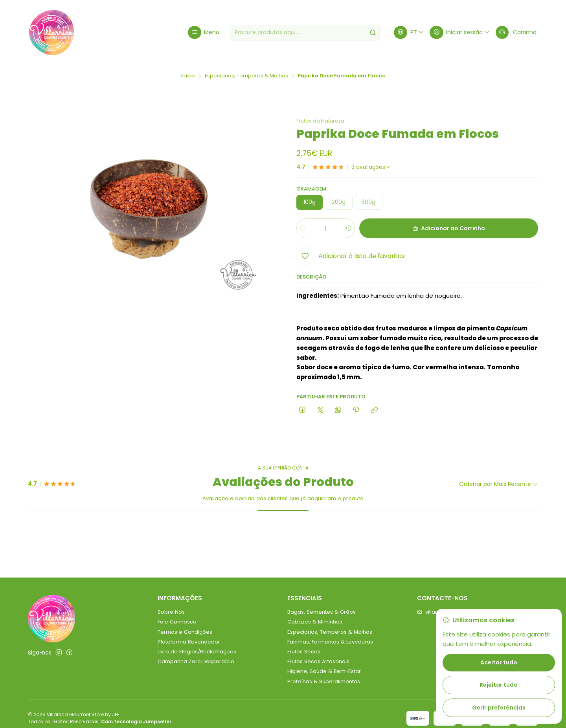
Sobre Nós (171, 612)
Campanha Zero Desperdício (196, 661)
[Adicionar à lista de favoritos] (351, 256)
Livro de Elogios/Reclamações (197, 652)
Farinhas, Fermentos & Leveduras (330, 642)
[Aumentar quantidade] (348, 229)
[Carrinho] (516, 32)
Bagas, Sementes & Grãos (322, 612)
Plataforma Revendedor (189, 642)
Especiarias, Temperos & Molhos (246, 76)
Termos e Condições (185, 632)
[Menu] (204, 32)
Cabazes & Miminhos (315, 622)
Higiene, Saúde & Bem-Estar (324, 671)
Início (188, 76)
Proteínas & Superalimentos (324, 681)
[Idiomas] (409, 32)
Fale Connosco (177, 622)
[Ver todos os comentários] (371, 167)
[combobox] (305, 33)
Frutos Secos (304, 652)
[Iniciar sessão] (460, 32)
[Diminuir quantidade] (303, 229)
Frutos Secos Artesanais (318, 661)
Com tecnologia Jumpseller (136, 722)
